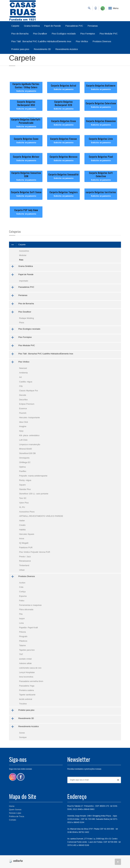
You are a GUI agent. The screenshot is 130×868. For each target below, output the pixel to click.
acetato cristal (25, 659)
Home (12, 806)
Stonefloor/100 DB (27, 453)
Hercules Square (27, 534)
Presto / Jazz (25, 557)
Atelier (22, 521)
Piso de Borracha (20, 34)
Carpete (15, 26)
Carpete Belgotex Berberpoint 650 (26, 103)
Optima (22, 467)
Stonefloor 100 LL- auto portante (34, 494)
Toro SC (23, 498)
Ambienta (23, 373)
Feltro (22, 601)
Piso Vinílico (82, 41)
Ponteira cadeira (27, 690)
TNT (21, 654)
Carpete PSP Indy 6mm (26, 210)
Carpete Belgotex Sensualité (63, 174)
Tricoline (23, 704)
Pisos (22, 323)
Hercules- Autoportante (29, 417)
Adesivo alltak (25, 663)
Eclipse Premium (27, 404)
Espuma (23, 596)
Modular (23, 255)
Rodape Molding (27, 318)
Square (22, 485)
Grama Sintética (32, 26)
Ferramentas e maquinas (30, 605)
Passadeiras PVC (74, 26)
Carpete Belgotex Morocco (64, 157)
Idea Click (24, 422)
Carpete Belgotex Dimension (101, 121)
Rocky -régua (25, 480)
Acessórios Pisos (27, 512)
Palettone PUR (26, 548)
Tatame (22, 645)
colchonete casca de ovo (30, 668)
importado (24, 281)
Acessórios (24, 251)
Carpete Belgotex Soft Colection (101, 174)
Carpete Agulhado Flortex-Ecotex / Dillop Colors (26, 86)
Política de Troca (17, 816)
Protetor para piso (20, 49)
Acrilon (22, 583)
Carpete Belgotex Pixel (101, 157)
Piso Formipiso (88, 34)
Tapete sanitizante (27, 695)
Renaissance (25, 561)
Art (20, 377)
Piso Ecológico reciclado (64, 34)
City (21, 386)
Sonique (23, 737)
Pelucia (22, 632)
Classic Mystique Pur (29, 391)
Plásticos (23, 641)
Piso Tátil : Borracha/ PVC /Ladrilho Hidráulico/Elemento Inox (41, 41)
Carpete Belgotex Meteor (26, 157)
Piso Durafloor (40, 34)
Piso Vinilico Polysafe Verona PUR (35, 552)
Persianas (93, 26)
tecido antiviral (26, 699)
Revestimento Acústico (67, 49)
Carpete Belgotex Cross (64, 121)
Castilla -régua (26, 382)
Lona (21, 623)
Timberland (24, 565)
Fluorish (23, 413)
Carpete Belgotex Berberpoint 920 (63, 103)
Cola (21, 587)
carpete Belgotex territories (101, 192)
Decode (23, 395)
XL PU (22, 507)
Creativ (22, 525)
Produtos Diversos (102, 41)
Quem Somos (15, 810)
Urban (22, 570)
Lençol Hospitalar (27, 672)
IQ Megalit (24, 543)
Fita (21, 614)
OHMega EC (25, 462)
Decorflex (23, 400)
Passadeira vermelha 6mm (31, 681)
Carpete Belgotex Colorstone (101, 103)
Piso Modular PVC (109, 34)
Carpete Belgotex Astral (63, 85)
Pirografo (23, 636)
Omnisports (24, 458)
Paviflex (23, 471)
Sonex (22, 733)
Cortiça (22, 592)
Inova (22, 538)
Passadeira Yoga (27, 686)
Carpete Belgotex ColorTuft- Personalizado (26, 121)
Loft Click (23, 440)
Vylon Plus (24, 503)
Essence (23, 408)
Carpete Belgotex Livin (101, 139)
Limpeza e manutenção (30, 444)
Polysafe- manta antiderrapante (33, 476)
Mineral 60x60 (26, 449)
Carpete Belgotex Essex (26, 139)
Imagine (23, 426)
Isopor (22, 618)
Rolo (21, 260)
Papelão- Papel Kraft (28, 628)
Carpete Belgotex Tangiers (64, 192)
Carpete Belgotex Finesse (63, 139)
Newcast (23, 368)
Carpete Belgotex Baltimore (101, 85)
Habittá (22, 530)
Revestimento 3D (42, 49)
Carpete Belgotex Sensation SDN (26, 174)
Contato (13, 820)
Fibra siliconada (26, 609)
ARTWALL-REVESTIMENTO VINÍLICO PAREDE (41, 516)
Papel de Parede (53, 26)
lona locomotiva (26, 677)
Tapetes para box (27, 650)
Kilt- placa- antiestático (29, 435)
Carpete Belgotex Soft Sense (26, 192)
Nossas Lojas (15, 813)
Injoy (21, 431)
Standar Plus (25, 489)
